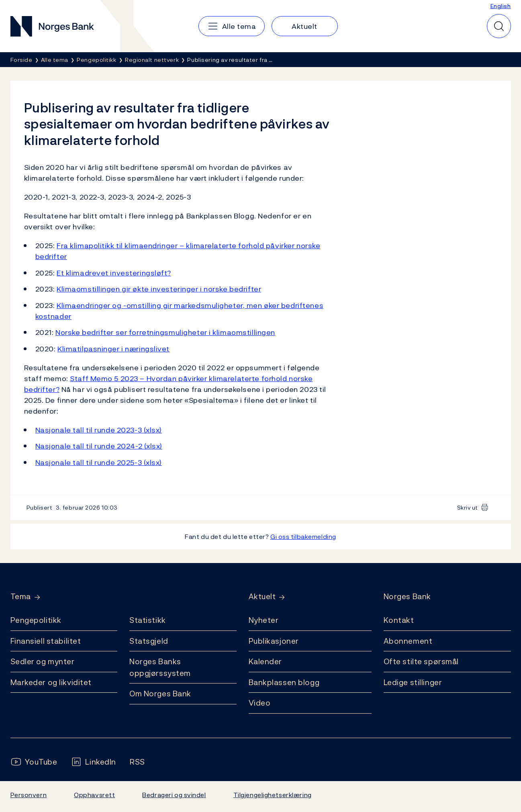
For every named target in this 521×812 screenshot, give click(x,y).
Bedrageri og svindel (174, 795)
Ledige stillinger (413, 682)
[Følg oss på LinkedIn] (93, 762)
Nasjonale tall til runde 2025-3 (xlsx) (99, 462)
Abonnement (408, 641)
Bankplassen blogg (284, 682)
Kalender (266, 661)
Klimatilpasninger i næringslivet (113, 349)
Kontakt (399, 620)
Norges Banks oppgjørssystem (160, 667)
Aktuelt (262, 597)
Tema (21, 597)
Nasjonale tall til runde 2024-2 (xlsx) (99, 446)
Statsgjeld (149, 641)
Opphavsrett (94, 795)
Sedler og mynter (43, 661)
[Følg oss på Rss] (137, 762)
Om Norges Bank (160, 694)
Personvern (29, 795)
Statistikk (148, 620)
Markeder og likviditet (51, 682)
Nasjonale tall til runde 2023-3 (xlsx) (99, 430)
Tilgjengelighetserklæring (273, 795)
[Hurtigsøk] (499, 26)
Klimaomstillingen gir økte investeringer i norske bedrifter (159, 289)
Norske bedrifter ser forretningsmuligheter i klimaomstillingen (165, 332)
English (501, 6)
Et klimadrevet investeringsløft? (114, 273)
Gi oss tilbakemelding (303, 537)
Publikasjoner (274, 641)
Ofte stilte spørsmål (421, 661)
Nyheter (264, 620)
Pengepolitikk (36, 620)
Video (260, 703)
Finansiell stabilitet (46, 641)
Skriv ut (468, 507)
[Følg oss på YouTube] (34, 762)
